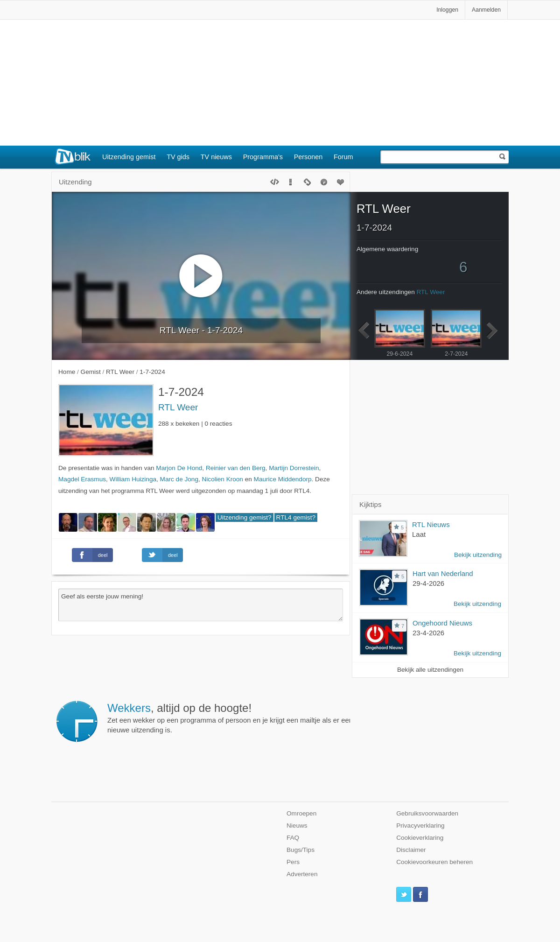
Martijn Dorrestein (294, 468)
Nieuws (297, 826)
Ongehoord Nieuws (442, 623)
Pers (293, 862)
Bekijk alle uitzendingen (430, 670)
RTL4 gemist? (296, 517)
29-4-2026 (428, 583)
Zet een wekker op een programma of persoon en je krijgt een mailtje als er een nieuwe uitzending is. (230, 718)
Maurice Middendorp (283, 479)
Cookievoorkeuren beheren (434, 862)
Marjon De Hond (179, 468)
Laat (419, 534)
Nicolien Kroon (223, 479)
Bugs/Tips (301, 850)
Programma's (263, 157)
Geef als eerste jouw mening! (201, 605)
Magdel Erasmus (82, 479)
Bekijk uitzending (478, 555)
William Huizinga (133, 479)
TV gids (178, 157)
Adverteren (302, 874)
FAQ (293, 838)
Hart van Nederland (443, 573)
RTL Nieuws (431, 524)
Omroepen (301, 813)
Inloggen (447, 10)
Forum (343, 157)
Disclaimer (411, 850)
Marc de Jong (179, 479)
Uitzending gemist (129, 157)
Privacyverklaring (420, 826)
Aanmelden (486, 10)
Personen (308, 157)
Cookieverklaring (420, 838)
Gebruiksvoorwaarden (427, 813)
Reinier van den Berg (236, 468)
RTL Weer (178, 407)
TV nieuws (216, 157)
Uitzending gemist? (245, 517)
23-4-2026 (428, 633)
